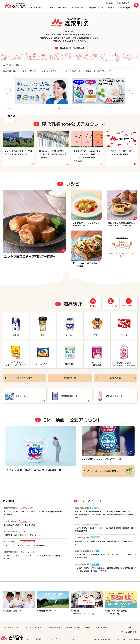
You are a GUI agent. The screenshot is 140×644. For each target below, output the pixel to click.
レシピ (51, 8)
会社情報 (93, 8)
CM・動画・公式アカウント (73, 420)
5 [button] (72, 108)
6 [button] (75, 108)
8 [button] (81, 108)
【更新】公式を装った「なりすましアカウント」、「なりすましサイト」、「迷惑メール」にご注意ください (57, 71)
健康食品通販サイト (70, 396)
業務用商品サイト (115, 396)
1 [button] (103, 60)
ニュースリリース (90, 501)
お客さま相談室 (125, 8)
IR (102, 8)
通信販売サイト (125, 3)
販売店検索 (115, 378)
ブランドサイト (129, 306)
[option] (70, 30)
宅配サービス (22, 396)
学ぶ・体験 (62, 8)
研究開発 (111, 8)
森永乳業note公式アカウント (73, 124)
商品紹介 (73, 304)
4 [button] (113, 60)
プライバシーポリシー (53, 639)
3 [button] (110, 60)
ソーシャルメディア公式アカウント (104, 471)
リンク (29, 639)
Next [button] (128, 91)
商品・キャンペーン (36, 8)
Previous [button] (12, 91)
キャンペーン (111, 306)
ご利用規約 (38, 639)
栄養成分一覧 (70, 378)
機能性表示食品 (25, 378)
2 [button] (107, 60)
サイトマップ (69, 639)
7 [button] (78, 108)
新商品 (93, 306)
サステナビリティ (78, 8)
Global (111, 3)
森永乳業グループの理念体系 (72, 48)
